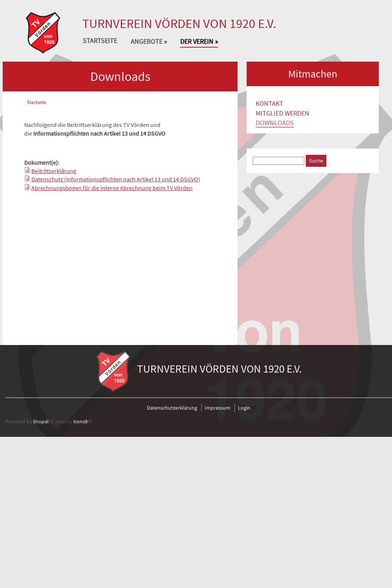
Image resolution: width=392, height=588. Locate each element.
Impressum (218, 408)
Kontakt (269, 104)
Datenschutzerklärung (172, 408)
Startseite (100, 41)
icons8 (80, 421)
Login (244, 408)
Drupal (41, 421)
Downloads (275, 123)
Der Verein (199, 43)
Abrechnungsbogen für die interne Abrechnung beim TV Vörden (112, 188)
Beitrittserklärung (54, 171)
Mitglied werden (282, 113)
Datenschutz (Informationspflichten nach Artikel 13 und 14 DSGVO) (116, 179)
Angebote (149, 43)
